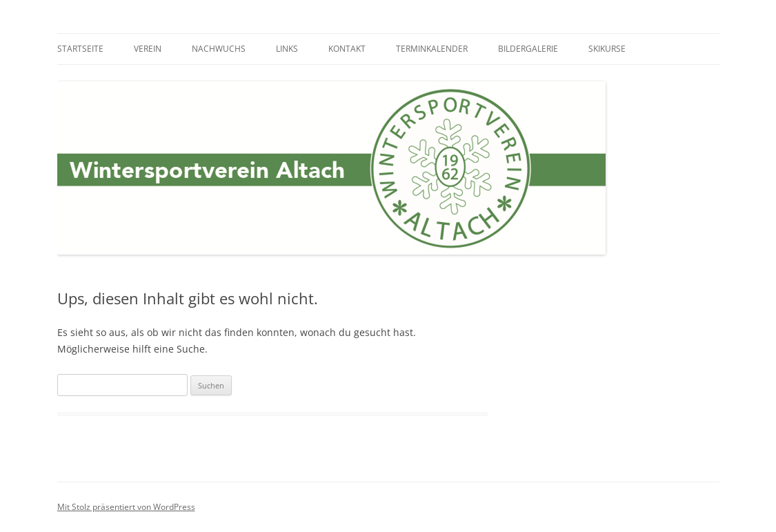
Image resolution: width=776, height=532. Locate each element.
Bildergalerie (528, 49)
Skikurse (607, 49)
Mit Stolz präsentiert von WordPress (126, 507)
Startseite (80, 49)
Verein (148, 49)
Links (287, 49)
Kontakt (347, 49)
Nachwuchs (219, 49)
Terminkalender (432, 49)
